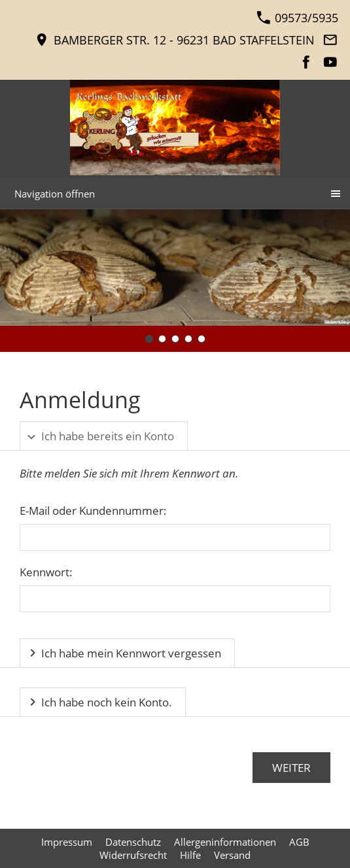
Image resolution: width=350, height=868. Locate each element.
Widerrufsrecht (133, 855)
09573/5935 (297, 18)
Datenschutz (133, 842)
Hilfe (190, 855)
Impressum (67, 842)
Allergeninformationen (225, 842)
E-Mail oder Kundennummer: (93, 511)
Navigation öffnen (55, 194)
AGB (299, 842)
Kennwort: (46, 572)
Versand (232, 855)
